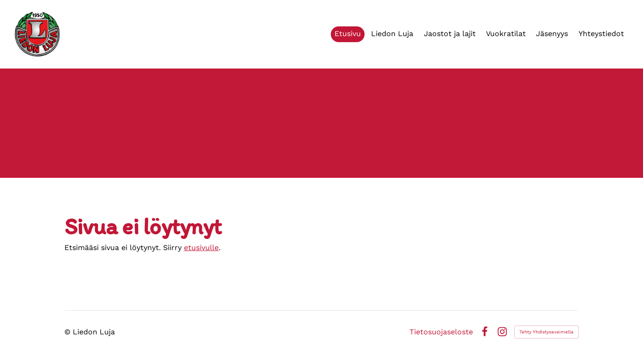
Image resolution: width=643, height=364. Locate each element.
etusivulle (201, 248)
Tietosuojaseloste (441, 332)
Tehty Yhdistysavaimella (546, 332)
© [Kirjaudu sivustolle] (69, 332)
